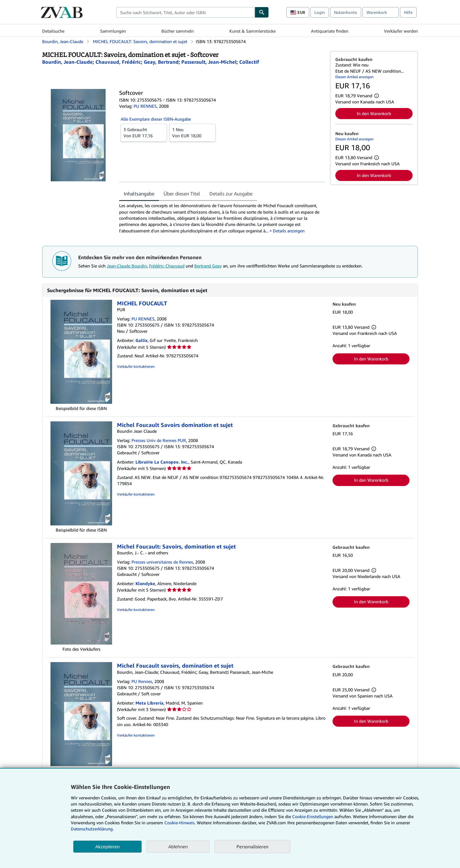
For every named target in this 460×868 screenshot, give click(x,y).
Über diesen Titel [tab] (182, 194)
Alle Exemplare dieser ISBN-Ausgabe (156, 119)
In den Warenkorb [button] (374, 113)
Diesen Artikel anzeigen (354, 77)
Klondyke (145, 583)
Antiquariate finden (330, 31)
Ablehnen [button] (178, 847)
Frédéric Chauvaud (167, 266)
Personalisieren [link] (252, 846)
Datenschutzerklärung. (92, 829)
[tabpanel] (222, 218)
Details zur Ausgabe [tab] (231, 194)
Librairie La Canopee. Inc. (162, 462)
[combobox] (185, 12)
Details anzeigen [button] (289, 231)
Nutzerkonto (346, 12)
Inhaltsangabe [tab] (139, 194)
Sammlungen (113, 31)
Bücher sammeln (178, 31)
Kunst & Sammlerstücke (252, 31)
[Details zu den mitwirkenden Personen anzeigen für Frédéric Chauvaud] (118, 62)
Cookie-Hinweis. (180, 823)
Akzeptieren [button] (107, 847)
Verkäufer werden (401, 31)
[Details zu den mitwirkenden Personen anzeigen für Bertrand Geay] (161, 62)
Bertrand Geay (208, 266)
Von (144, 132)
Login (320, 12)
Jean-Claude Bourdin (127, 266)
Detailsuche (53, 31)
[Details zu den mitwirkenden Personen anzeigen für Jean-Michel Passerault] (209, 62)
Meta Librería (149, 703)
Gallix (141, 340)
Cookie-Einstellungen (313, 816)
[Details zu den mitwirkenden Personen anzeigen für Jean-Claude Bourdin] (67, 62)
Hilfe (408, 12)
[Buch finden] (262, 12)
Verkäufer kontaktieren (136, 366)
